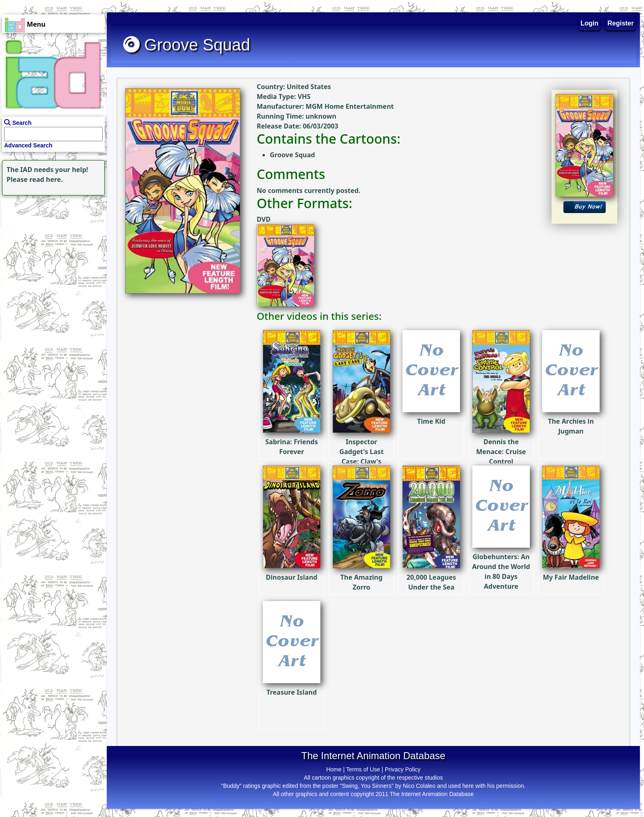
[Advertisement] (51, 249)
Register (621, 23)
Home (334, 769)
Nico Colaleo (419, 786)
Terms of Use (363, 769)
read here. (46, 179)
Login (590, 23)
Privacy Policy (403, 769)
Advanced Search (28, 145)
